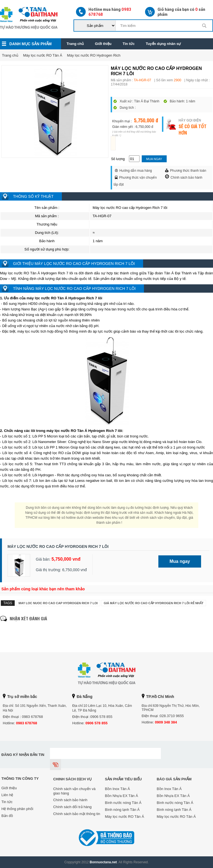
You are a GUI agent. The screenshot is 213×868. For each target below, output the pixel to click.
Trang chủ (75, 44)
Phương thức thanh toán (186, 170)
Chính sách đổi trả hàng (73, 807)
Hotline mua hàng (104, 12)
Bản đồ (7, 816)
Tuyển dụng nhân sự (163, 44)
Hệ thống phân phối (17, 809)
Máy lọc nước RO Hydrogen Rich (94, 55)
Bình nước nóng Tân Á (123, 803)
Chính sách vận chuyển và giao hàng (74, 791)
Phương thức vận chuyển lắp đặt (135, 181)
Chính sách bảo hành (184, 177)
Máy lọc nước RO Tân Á (43, 55)
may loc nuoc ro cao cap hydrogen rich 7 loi (58, 603)
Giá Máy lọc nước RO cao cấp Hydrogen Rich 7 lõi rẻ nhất (154, 603)
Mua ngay (154, 159)
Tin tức (129, 44)
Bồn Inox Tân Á (117, 789)
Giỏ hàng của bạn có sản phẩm (175, 12)
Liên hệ (7, 795)
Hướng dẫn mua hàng (133, 171)
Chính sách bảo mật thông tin (77, 814)
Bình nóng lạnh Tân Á (122, 810)
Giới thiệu (103, 44)
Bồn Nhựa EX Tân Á (121, 796)
